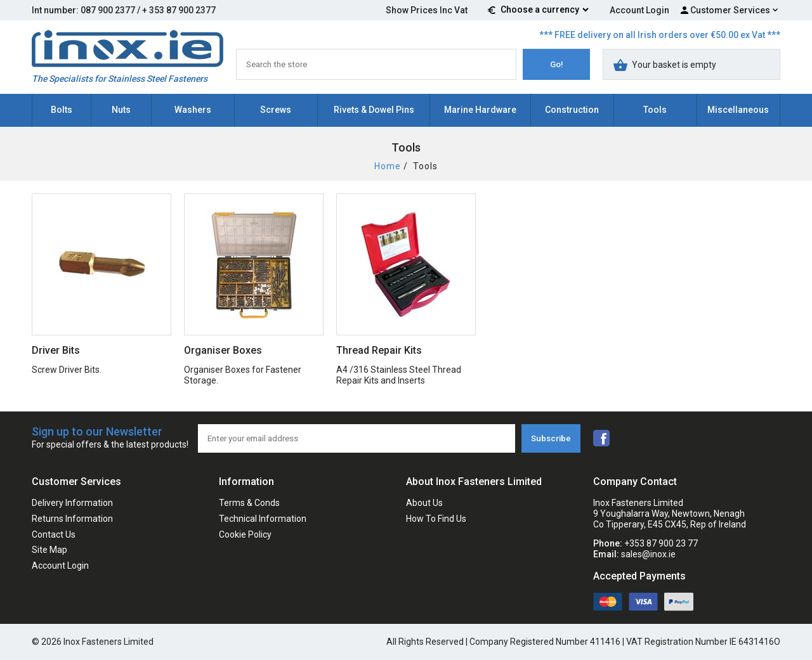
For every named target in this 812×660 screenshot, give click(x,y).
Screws (276, 110)
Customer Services (730, 10)
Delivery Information (72, 503)
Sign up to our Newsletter (110, 438)
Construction (572, 110)
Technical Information (263, 519)
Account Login (639, 10)
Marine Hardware (480, 110)
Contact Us (54, 534)
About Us (424, 503)
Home (388, 166)
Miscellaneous (738, 110)
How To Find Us (436, 519)
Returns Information (72, 519)
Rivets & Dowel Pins (374, 110)
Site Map (49, 550)
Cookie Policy (245, 534)
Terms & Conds (249, 503)
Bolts (62, 110)
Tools (655, 110)
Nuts (121, 110)
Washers (193, 110)
